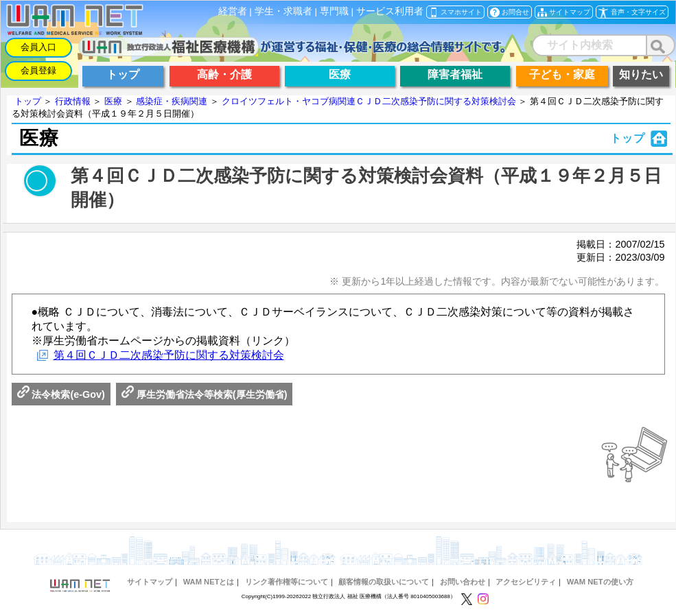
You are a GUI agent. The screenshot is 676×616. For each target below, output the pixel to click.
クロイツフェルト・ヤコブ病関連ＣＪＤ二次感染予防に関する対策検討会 (369, 101)
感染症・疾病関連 (172, 101)
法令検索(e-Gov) (61, 394)
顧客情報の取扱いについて (384, 582)
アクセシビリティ (526, 582)
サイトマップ (150, 582)
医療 (113, 101)
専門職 (334, 11)
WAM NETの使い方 (600, 582)
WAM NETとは (209, 582)
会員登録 (38, 70)
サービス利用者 (390, 11)
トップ (28, 101)
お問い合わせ (463, 582)
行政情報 (73, 101)
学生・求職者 (283, 11)
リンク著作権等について (287, 582)
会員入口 (38, 47)
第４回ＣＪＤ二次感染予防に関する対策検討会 (169, 355)
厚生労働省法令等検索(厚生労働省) (205, 394)
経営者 (233, 11)
